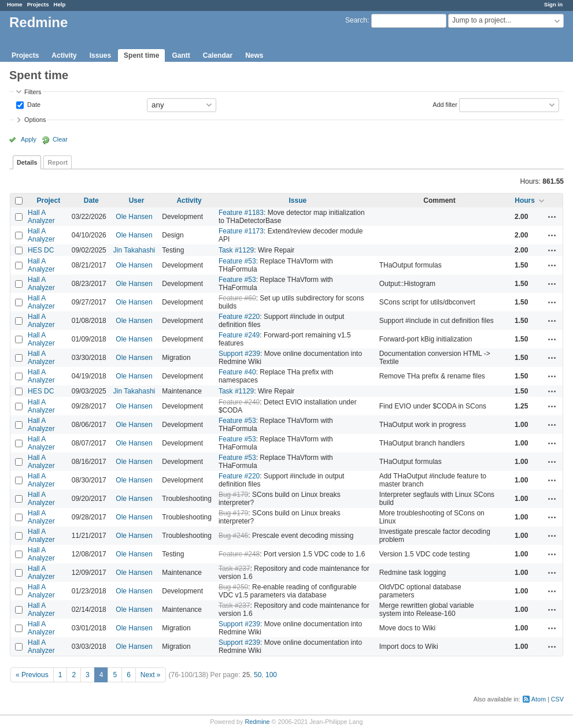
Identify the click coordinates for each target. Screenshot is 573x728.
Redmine (257, 722)
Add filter (445, 104)
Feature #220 (239, 317)
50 (258, 675)
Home (15, 4)
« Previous (32, 675)
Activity (64, 55)
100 (271, 675)
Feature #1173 (241, 231)
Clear (60, 139)
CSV (557, 699)
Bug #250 (233, 587)
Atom (539, 699)
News (254, 55)
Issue (297, 200)
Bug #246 (233, 536)
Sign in (553, 4)
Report (58, 162)
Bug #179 (233, 495)
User (137, 200)
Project (49, 200)
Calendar (218, 55)
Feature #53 (237, 261)
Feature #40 (237, 372)
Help (60, 4)
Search (356, 20)
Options (35, 120)
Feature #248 (239, 554)
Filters (33, 92)
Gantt (181, 55)
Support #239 (239, 354)
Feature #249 (239, 335)
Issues (100, 55)
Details (27, 162)
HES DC (41, 250)
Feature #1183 (241, 213)
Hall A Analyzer (41, 217)
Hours (525, 200)
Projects (38, 4)
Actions (552, 217)
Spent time (141, 55)
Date (33, 104)
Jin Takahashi (134, 250)
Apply (29, 139)
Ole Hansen (134, 217)
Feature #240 (239, 402)
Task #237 (234, 569)
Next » (151, 675)
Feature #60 (237, 298)
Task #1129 (236, 250)
